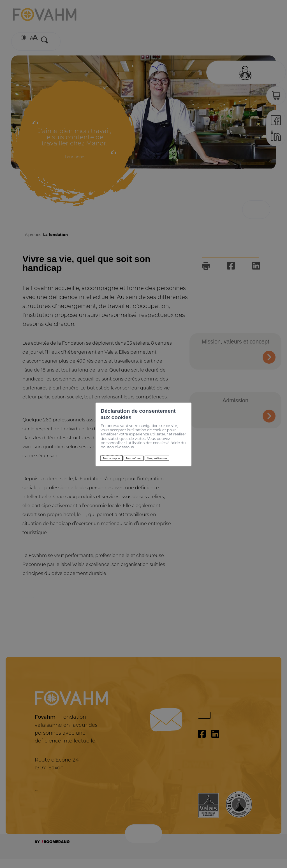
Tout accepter (86, 448)
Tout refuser (124, 448)
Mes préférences (165, 448)
